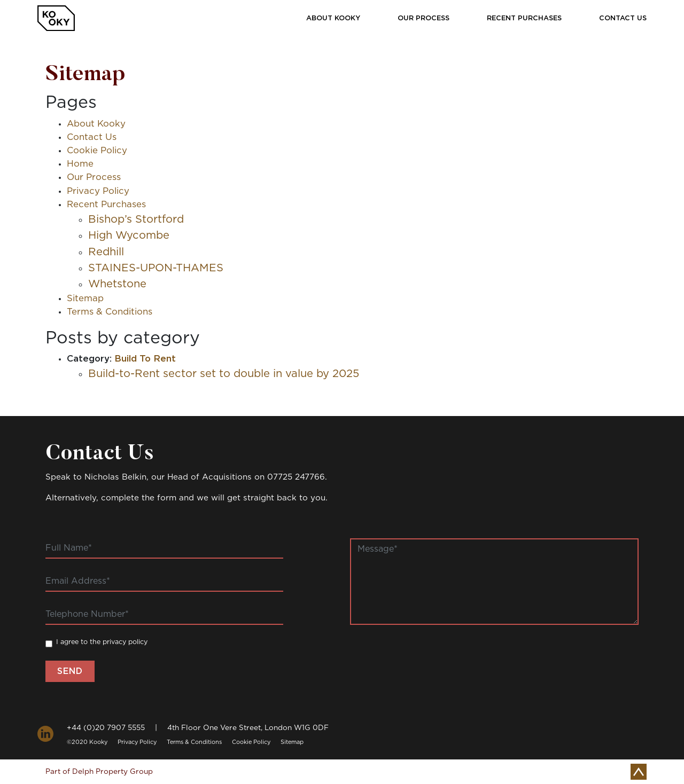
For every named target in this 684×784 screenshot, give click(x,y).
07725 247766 (296, 477)
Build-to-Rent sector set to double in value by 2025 (224, 374)
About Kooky (333, 18)
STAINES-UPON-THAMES (156, 268)
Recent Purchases (524, 18)
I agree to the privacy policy (102, 642)
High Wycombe (129, 236)
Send (70, 671)
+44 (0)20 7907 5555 (106, 728)
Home (80, 164)
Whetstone (117, 284)
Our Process (423, 18)
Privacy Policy (98, 191)
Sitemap (85, 299)
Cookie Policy (97, 151)
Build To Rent (145, 359)
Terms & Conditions (110, 312)
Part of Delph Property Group (99, 772)
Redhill (106, 252)
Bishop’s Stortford (136, 219)
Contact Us (623, 18)
